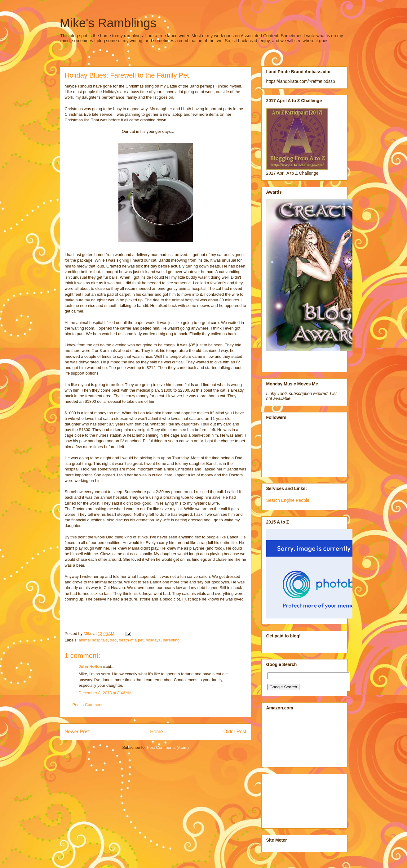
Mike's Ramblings (108, 23)
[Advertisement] (294, 799)
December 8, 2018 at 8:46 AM (105, 693)
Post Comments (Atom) (168, 747)
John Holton (91, 666)
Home (157, 732)
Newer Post (77, 732)
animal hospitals (93, 640)
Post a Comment (88, 705)
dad (113, 640)
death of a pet (131, 640)
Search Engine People (288, 500)
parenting (171, 640)
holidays (153, 640)
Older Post (235, 732)
